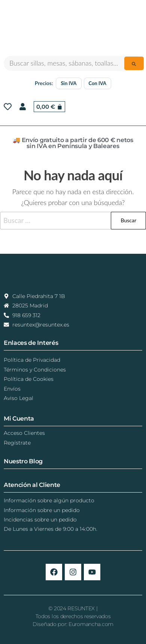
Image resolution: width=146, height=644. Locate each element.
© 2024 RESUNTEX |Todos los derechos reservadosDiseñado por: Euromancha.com (73, 616)
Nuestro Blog (23, 461)
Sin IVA (69, 83)
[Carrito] (49, 107)
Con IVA (98, 83)
